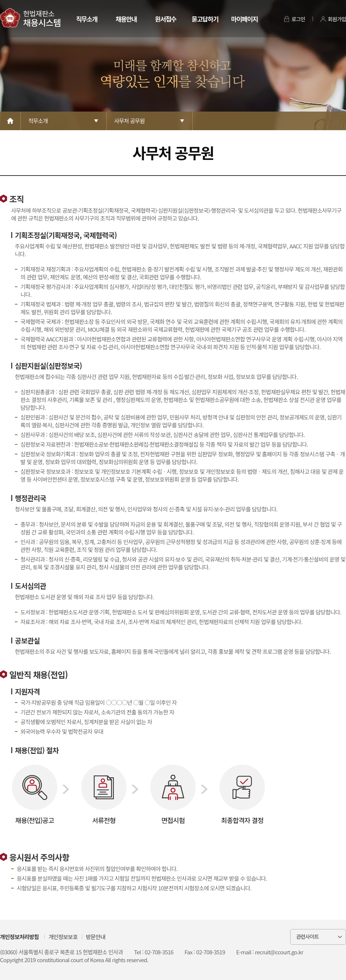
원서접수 (165, 19)
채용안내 (126, 19)
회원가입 (337, 19)
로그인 (299, 19)
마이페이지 (244, 19)
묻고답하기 (205, 19)
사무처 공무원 (129, 121)
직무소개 (86, 19)
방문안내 (96, 937)
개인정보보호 (63, 937)
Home (10, 121)
